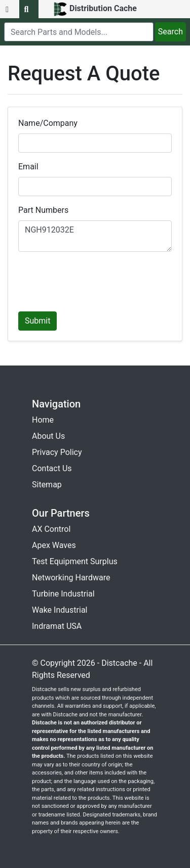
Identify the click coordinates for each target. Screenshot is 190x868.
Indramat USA (57, 626)
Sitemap (47, 485)
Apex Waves (54, 545)
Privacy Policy (57, 452)
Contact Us (52, 468)
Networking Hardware (71, 578)
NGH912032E (95, 236)
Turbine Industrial (63, 594)
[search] (79, 32)
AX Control (51, 529)
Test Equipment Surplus (75, 561)
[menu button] (10, 9)
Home (43, 420)
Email (28, 167)
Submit (37, 321)
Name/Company (48, 123)
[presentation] (95, 280)
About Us (48, 436)
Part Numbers (43, 210)
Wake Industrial (60, 610)
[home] (95, 9)
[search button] (29, 9)
